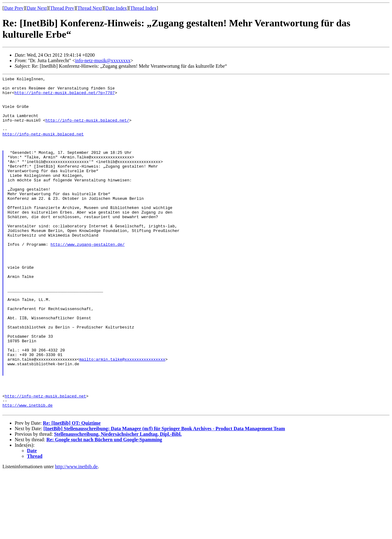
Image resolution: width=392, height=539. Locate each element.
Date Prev (14, 8)
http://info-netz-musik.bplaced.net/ (87, 129)
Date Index (116, 8)
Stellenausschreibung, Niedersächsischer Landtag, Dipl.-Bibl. (118, 501)
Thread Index (143, 8)
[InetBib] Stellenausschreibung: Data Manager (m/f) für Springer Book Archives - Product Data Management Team (164, 496)
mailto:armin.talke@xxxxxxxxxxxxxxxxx (122, 416)
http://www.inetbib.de (28, 471)
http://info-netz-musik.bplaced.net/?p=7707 (65, 96)
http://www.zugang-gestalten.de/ (88, 278)
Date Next (37, 8)
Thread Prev (62, 8)
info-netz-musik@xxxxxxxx (103, 61)
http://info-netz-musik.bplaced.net (43, 146)
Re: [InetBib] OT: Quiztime (72, 490)
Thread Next (90, 8)
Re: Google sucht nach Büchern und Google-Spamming (104, 507)
